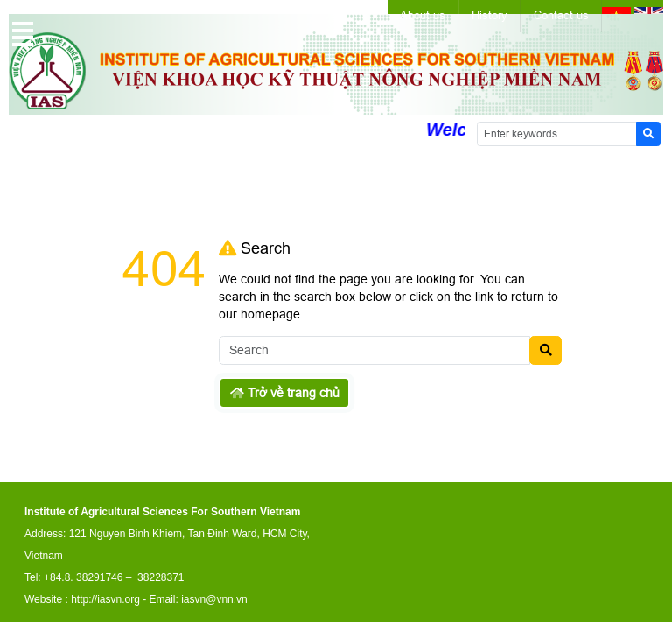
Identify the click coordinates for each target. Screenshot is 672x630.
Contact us (561, 15)
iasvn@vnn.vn (214, 599)
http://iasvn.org (105, 599)
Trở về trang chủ (285, 393)
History (490, 15)
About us (423, 15)
